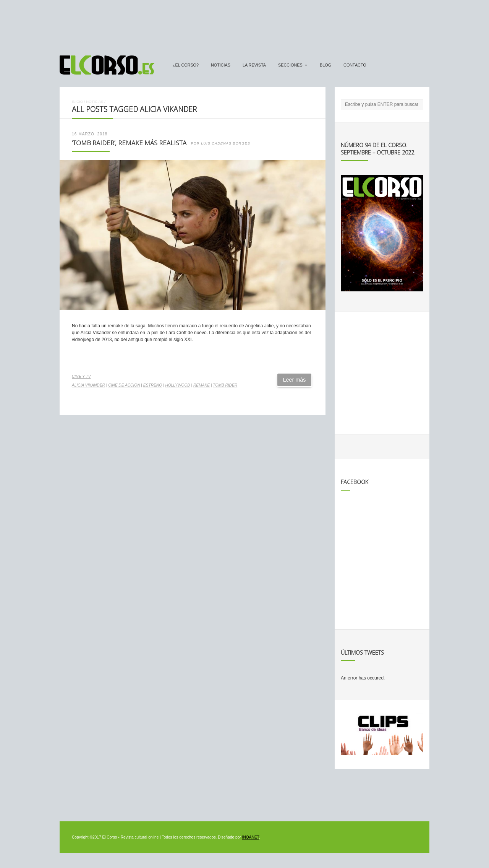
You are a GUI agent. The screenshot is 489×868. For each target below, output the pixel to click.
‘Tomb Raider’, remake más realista (129, 143)
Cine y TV (81, 376)
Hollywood (177, 385)
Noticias (221, 65)
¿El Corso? (186, 65)
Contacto (355, 65)
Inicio (77, 102)
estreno (153, 385)
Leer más (295, 380)
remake (202, 385)
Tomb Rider (225, 385)
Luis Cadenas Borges (226, 143)
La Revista (254, 65)
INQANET (251, 837)
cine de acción (124, 385)
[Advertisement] (244, 24)
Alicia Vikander (88, 385)
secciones (290, 65)
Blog (325, 65)
